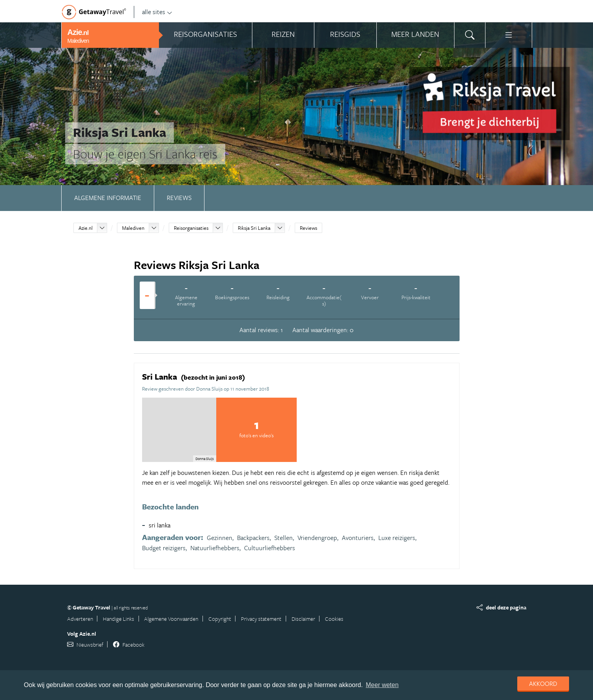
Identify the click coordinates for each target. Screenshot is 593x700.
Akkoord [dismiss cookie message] (543, 684)
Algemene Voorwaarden (171, 619)
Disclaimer (303, 619)
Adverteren (80, 619)
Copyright (220, 619)
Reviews (179, 198)
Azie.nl (86, 228)
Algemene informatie (108, 198)
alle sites (157, 12)
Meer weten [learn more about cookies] (382, 685)
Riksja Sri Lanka (254, 228)
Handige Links (119, 619)
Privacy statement (261, 619)
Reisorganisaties (191, 228)
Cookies (334, 619)
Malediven (133, 228)
